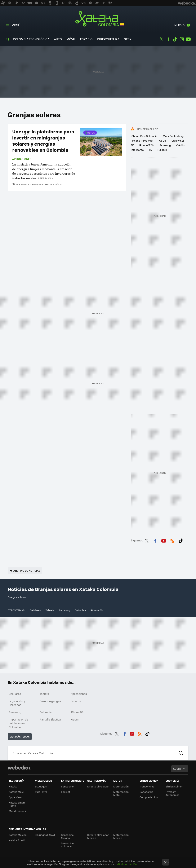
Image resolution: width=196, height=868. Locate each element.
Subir (177, 769)
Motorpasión (121, 786)
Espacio (86, 39)
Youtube (188, 39)
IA (150, 150)
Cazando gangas (50, 701)
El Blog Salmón (174, 786)
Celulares (35, 610)
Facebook (168, 39)
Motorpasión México (121, 836)
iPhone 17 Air (147, 145)
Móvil (71, 39)
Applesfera (15, 797)
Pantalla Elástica (50, 719)
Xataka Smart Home (17, 804)
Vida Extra (41, 792)
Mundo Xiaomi (17, 811)
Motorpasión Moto (121, 793)
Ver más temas (20, 736)
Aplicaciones (22, 159)
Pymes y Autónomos (172, 793)
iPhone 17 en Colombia (144, 136)
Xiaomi (75, 719)
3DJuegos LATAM (45, 835)
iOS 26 (162, 141)
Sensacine (67, 786)
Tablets (50, 610)
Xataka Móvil (16, 792)
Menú (16, 25)
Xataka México (18, 835)
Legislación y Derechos (17, 703)
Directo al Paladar (98, 786)
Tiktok (175, 39)
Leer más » (45, 178)
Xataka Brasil (17, 840)
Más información (127, 864)
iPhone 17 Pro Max (142, 141)
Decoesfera (147, 792)
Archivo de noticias (27, 571)
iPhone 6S (97, 610)
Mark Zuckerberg (173, 136)
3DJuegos (41, 786)
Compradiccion (149, 797)
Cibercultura (108, 39)
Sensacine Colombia (67, 845)
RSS (172, 540)
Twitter (162, 39)
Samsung (165, 145)
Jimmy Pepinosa (32, 184)
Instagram (182, 39)
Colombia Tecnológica (31, 39)
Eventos (76, 701)
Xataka (13, 786)
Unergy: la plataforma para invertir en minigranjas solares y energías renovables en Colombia (43, 141)
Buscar (181, 753)
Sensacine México (67, 836)
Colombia (80, 610)
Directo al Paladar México (98, 836)
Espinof (65, 792)
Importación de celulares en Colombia (18, 723)
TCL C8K (162, 150)
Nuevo (179, 25)
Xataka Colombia (98, 20)
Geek (128, 39)
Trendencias (147, 786)
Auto (58, 39)
